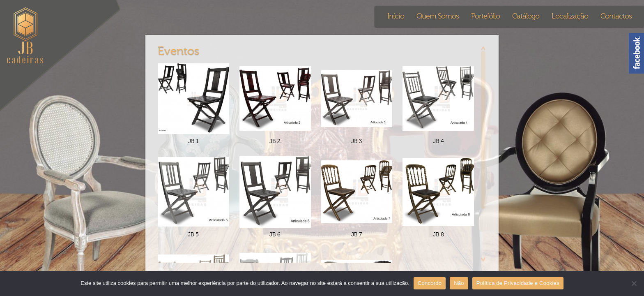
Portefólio (485, 16)
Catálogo (526, 16)
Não (459, 283)
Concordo (430, 283)
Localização (570, 16)
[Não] (634, 283)
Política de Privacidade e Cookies (518, 283)
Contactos (616, 16)
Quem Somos (438, 16)
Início (396, 16)
